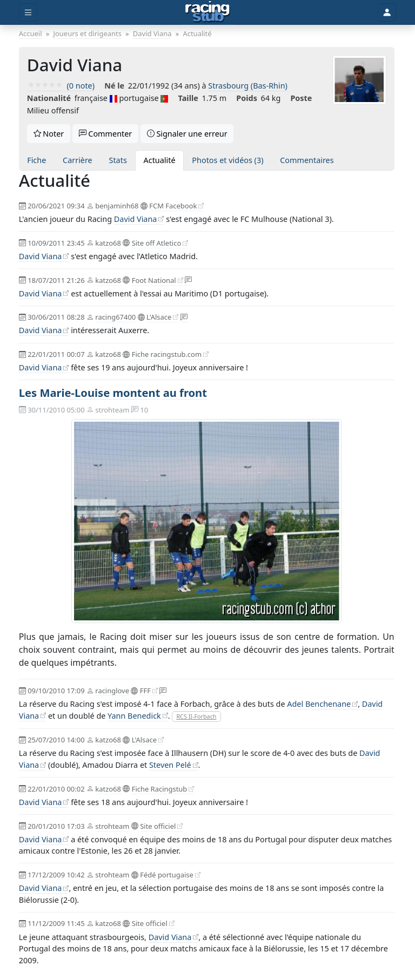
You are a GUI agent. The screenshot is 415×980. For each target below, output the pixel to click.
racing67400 (115, 317)
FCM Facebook (173, 206)
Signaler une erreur (187, 134)
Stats (118, 160)
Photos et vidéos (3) (227, 160)
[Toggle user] (387, 13)
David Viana (136, 219)
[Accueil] (208, 12)
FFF (145, 691)
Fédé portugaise (167, 875)
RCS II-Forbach (196, 716)
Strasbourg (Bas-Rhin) (248, 86)
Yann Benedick (134, 716)
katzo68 (108, 243)
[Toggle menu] (28, 13)
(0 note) (61, 86)
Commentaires (307, 160)
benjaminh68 (117, 206)
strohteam (112, 826)
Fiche (36, 160)
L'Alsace (159, 317)
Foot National (154, 280)
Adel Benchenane (319, 704)
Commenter (106, 134)
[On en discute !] (188, 281)
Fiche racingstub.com (167, 354)
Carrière (78, 160)
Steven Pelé (170, 765)
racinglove (112, 691)
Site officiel (158, 826)
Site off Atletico (157, 243)
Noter (49, 134)
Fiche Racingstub (160, 789)
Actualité (160, 160)
